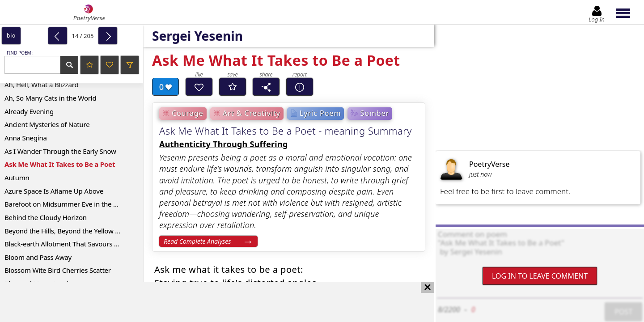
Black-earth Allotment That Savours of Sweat (72, 244)
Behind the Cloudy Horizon (46, 217)
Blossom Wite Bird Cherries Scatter (58, 270)
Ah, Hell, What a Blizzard (41, 85)
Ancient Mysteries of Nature (47, 124)
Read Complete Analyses (197, 241)
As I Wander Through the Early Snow (60, 151)
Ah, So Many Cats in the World (51, 98)
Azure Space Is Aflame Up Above (54, 191)
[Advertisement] (208, 302)
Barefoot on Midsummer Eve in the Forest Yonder (74, 204)
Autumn (17, 178)
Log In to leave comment (540, 276)
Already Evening (29, 111)
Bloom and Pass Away (38, 257)
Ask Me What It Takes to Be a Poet (60, 164)
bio (11, 36)
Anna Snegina (26, 138)
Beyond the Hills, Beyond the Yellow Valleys (70, 231)
